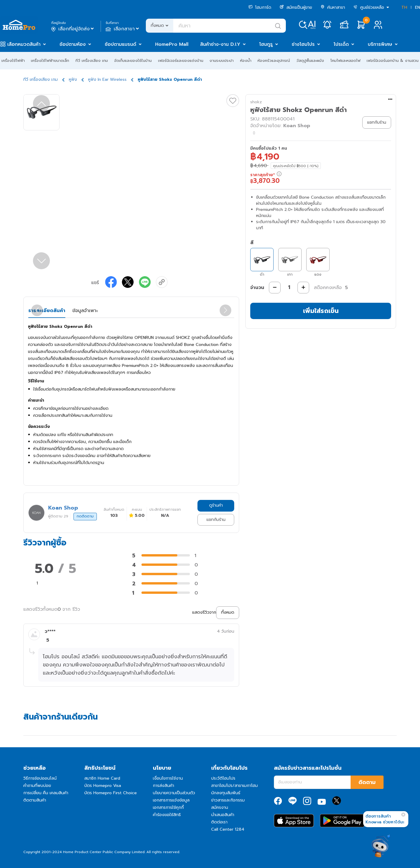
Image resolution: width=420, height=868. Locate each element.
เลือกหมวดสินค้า (24, 44)
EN (418, 7)
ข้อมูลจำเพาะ (85, 311)
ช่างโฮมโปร (303, 44)
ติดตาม (367, 782)
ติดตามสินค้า (35, 800)
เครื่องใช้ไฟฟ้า (13, 61)
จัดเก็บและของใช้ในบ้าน (133, 61)
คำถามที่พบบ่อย (37, 786)
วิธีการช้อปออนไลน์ (40, 778)
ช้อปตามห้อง (73, 44)
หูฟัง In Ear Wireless (107, 79)
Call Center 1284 (228, 829)
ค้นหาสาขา (333, 7)
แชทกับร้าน (216, 520)
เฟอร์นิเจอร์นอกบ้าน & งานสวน (393, 61)
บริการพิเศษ (380, 44)
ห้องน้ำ (246, 61)
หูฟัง (73, 79)
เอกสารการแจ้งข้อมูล (171, 800)
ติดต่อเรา (219, 822)
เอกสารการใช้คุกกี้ (168, 807)
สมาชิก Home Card (102, 778)
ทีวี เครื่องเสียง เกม (92, 61)
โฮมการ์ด (260, 7)
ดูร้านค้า (216, 505)
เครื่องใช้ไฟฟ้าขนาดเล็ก (50, 61)
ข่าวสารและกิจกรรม (228, 800)
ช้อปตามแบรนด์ (120, 44)
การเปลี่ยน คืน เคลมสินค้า (46, 793)
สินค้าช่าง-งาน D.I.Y (220, 44)
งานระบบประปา (222, 61)
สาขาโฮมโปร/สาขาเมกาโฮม (235, 786)
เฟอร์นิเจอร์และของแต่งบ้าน (181, 61)
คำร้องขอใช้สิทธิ (167, 815)
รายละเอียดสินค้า (47, 311)
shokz (256, 102)
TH (404, 7)
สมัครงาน (220, 807)
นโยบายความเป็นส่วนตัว (174, 793)
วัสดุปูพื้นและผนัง (310, 61)
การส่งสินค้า (163, 786)
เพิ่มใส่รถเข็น (321, 311)
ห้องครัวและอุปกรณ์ (274, 61)
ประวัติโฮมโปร (223, 778)
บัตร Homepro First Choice (111, 793)
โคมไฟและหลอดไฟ (345, 61)
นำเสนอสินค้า (223, 815)
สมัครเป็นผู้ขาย (296, 7)
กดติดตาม (85, 516)
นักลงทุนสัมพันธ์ (226, 793)
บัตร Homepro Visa (103, 786)
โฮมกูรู (266, 44)
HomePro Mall (172, 44)
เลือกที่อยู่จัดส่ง (73, 29)
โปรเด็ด (341, 44)
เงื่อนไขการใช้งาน (168, 778)
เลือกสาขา (123, 29)
